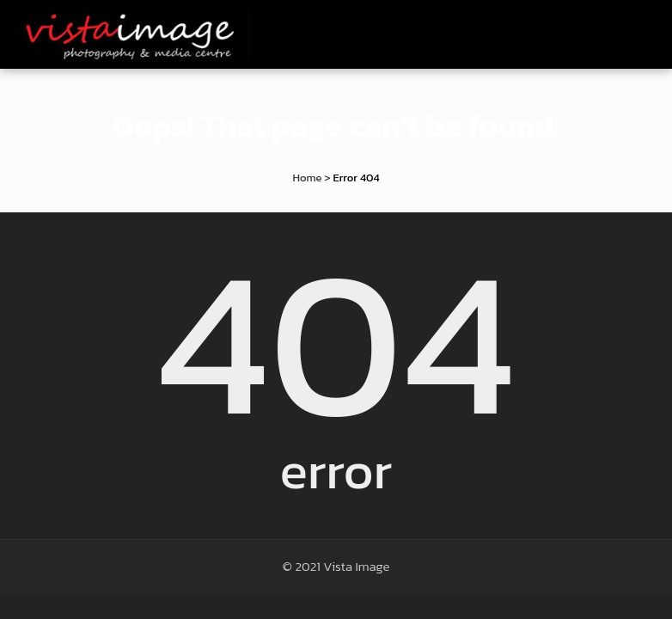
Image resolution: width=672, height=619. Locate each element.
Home (307, 178)
